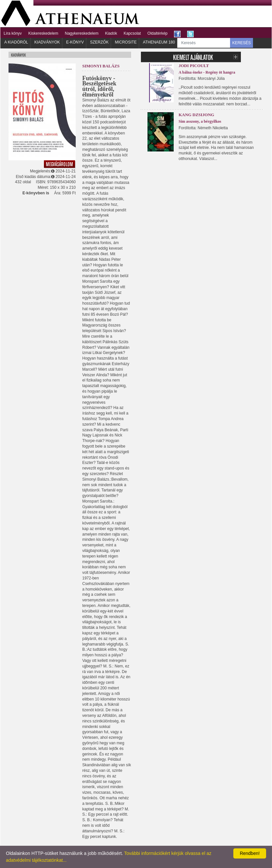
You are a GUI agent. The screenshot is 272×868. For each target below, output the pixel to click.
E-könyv (75, 42)
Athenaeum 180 (159, 42)
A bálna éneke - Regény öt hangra (207, 72)
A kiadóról (16, 42)
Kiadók (111, 33)
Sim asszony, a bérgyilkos (200, 121)
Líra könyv (13, 33)
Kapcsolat (132, 33)
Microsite (126, 42)
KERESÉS (242, 43)
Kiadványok (47, 42)
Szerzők (99, 42)
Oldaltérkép (157, 33)
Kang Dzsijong (196, 115)
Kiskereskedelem (43, 33)
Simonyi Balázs (101, 66)
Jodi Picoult (194, 66)
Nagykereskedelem (82, 33)
